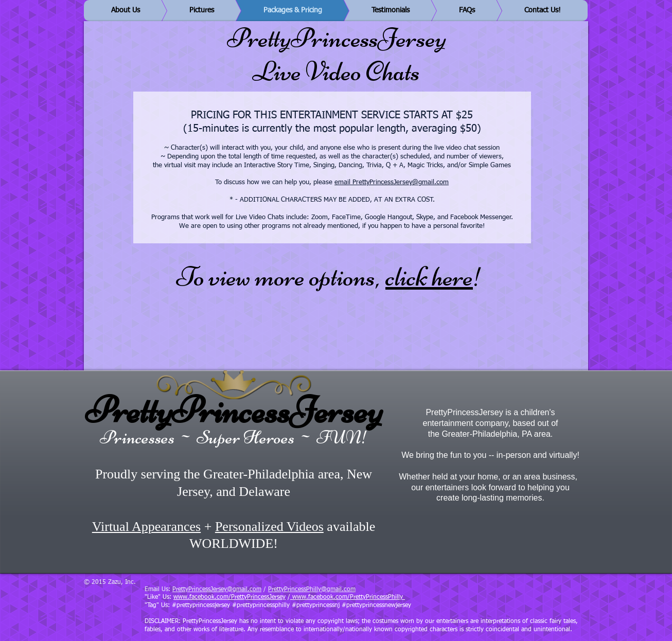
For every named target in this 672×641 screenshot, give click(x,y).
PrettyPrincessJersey (234, 410)
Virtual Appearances (146, 527)
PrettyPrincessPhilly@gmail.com (312, 590)
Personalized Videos (269, 527)
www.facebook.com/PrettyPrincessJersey (229, 597)
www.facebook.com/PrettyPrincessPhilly (348, 597)
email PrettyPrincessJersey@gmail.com (392, 182)
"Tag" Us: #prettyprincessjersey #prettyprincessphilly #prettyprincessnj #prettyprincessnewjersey (278, 606)
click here (429, 277)
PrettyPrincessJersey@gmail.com (217, 590)
